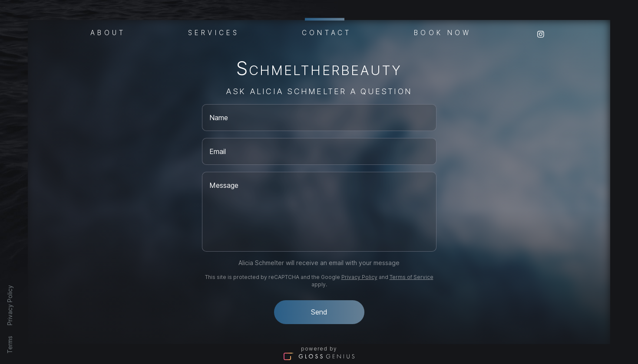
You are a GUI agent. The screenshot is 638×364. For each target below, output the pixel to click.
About (108, 32)
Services (214, 32)
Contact (327, 31)
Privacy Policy (10, 305)
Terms (10, 345)
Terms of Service (412, 277)
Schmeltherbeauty (319, 70)
